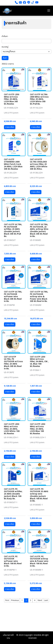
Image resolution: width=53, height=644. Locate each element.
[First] (7, 600)
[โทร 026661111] (16, 3)
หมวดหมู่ (5, 47)
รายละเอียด (10, 127)
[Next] (40, 600)
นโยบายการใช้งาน (8, 637)
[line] (29, 3)
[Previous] (15, 600)
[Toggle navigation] (49, 11)
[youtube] (37, 3)
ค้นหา (5, 58)
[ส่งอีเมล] (20, 3)
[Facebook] (25, 3)
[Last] (46, 600)
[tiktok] (33, 3)
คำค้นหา (5, 36)
